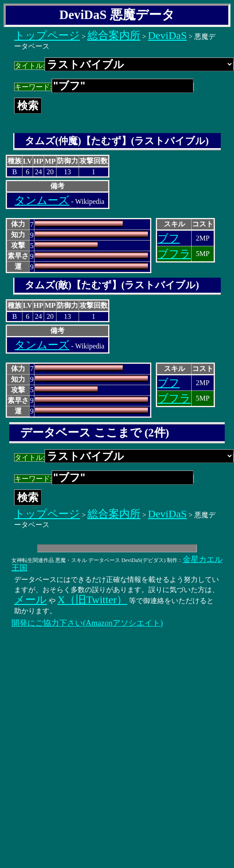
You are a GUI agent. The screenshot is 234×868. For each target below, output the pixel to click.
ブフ (169, 238)
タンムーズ (42, 200)
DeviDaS (167, 35)
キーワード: (104, 87)
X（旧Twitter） (92, 600)
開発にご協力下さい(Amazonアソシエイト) (87, 623)
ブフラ (174, 254)
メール (30, 600)
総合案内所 (114, 35)
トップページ (47, 35)
